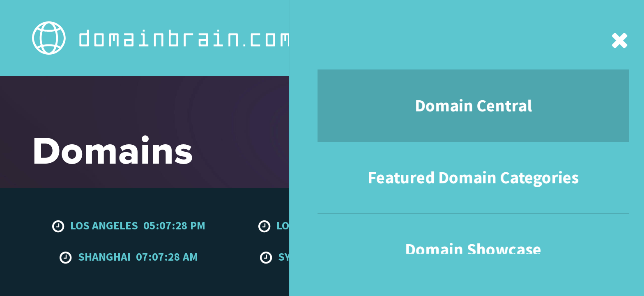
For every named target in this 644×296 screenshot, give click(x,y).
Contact (467, 16)
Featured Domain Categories (272, 16)
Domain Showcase (366, 16)
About (425, 16)
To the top (594, 233)
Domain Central (182, 16)
